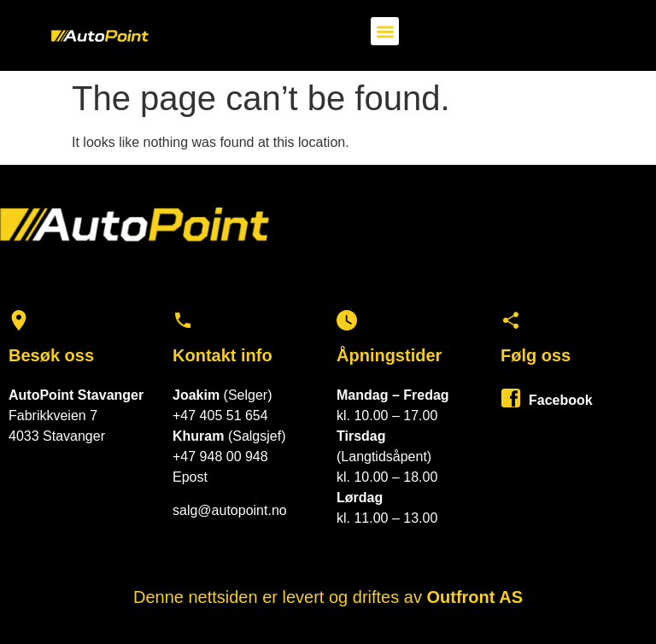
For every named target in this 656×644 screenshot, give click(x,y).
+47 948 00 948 (220, 457)
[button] (385, 31)
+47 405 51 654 (220, 416)
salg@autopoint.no (230, 510)
